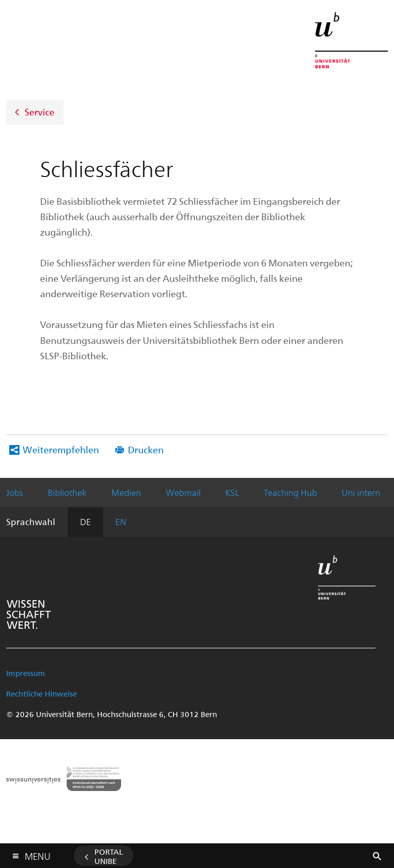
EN (121, 522)
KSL (232, 492)
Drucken (146, 449)
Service (40, 111)
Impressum (26, 673)
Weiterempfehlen (61, 449)
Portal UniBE (109, 856)
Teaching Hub (290, 492)
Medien (126, 492)
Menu (37, 854)
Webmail (183, 492)
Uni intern (361, 492)
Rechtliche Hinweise (42, 693)
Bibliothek (67, 492)
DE (85, 522)
